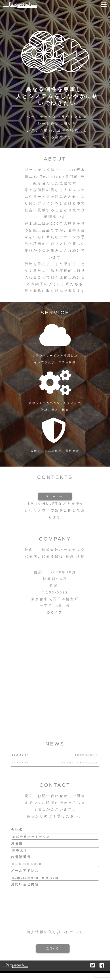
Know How (55, 496)
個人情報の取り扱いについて (55, 939)
